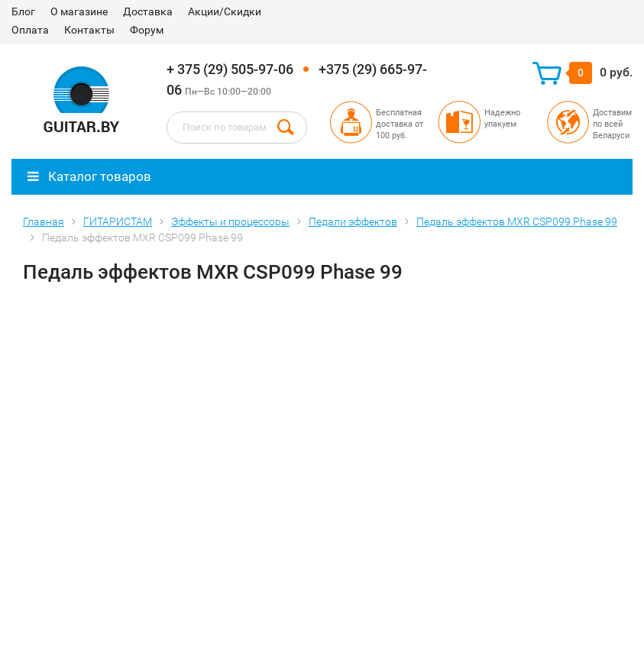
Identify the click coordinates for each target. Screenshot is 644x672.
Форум (147, 30)
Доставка (148, 11)
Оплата (30, 30)
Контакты (89, 30)
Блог (23, 11)
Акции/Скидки (225, 11)
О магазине (79, 11)
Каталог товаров (89, 176)
